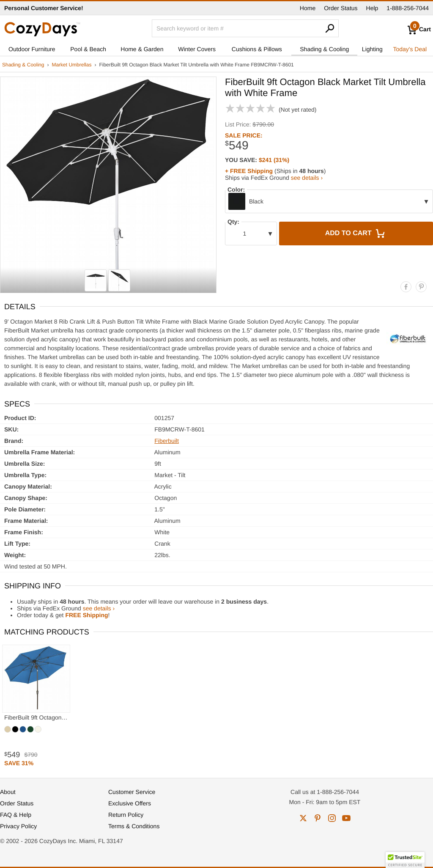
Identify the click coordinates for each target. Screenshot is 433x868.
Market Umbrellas (71, 65)
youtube (346, 818)
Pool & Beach (88, 49)
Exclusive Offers (130, 803)
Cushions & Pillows (257, 49)
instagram (332, 818)
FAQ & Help (16, 815)
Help (372, 8)
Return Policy (126, 815)
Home (308, 8)
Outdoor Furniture (32, 49)
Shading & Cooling (324, 49)
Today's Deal (410, 49)
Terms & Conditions (134, 826)
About (8, 792)
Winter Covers (197, 49)
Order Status (341, 8)
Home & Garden (142, 49)
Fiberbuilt (167, 441)
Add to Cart (356, 233)
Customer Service (132, 792)
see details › (307, 178)
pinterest (318, 818)
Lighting (372, 49)
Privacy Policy (18, 826)
